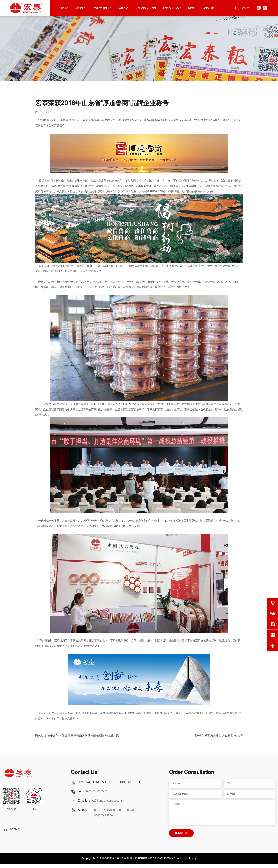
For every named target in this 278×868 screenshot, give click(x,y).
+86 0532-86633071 (96, 791)
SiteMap (14, 829)
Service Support (172, 8)
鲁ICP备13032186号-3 (160, 858)
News (191, 8)
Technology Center (146, 8)
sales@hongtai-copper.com (105, 800)
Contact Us (208, 8)
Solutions (123, 8)
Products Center (102, 8)
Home (65, 8)
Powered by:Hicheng (185, 858)
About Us (80, 8)
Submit (179, 833)
